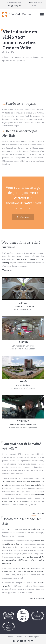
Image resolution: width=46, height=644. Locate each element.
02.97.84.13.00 (15, 6)
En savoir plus (38, 514)
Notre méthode (37, 599)
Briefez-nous (23, 217)
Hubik (30, 3)
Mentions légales (32, 637)
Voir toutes (7, 270)
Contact (10, 637)
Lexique (19, 637)
